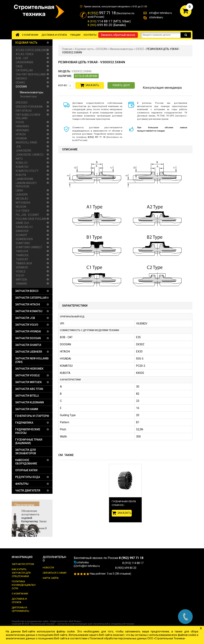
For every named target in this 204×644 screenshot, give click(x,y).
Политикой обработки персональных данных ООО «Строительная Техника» (138, 638)
